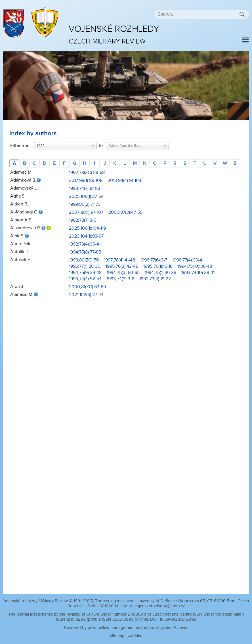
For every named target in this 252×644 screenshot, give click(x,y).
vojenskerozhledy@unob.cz (160, 606)
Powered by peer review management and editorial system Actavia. (126, 628)
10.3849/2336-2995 (178, 619)
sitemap (117, 636)
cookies (135, 636)
